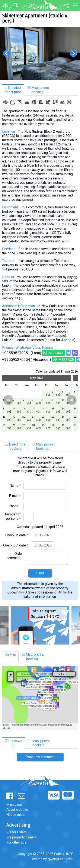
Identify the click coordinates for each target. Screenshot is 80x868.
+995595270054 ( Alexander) (27, 359)
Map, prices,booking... (39, 90)
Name (15, 486)
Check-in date (17, 535)
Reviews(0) (14, 743)
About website (17, 810)
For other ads (16, 842)
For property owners (22, 837)
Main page (14, 805)
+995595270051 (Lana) (22, 353)
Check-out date (16, 545)
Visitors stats (17, 832)
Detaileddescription (13, 90)
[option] (40, 53)
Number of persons (13, 516)
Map (10, 654)
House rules (15, 815)
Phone (15, 506)
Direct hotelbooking (15, 446)
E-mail (15, 496)
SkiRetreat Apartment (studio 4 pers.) (35, 18)
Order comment (15, 556)
